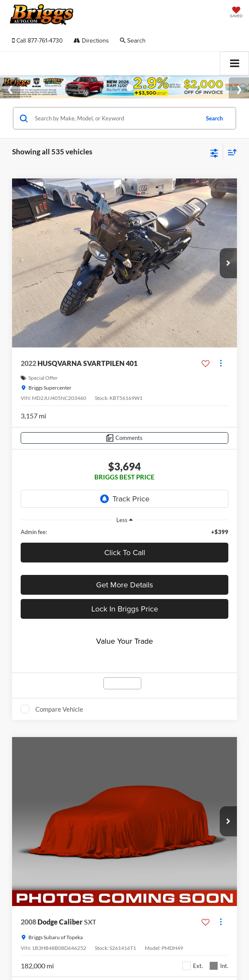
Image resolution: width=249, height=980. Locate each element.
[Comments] (124, 438)
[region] (124, 532)
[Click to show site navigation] (234, 63)
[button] (37, 41)
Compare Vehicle (59, 709)
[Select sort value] (230, 152)
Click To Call (125, 552)
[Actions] (221, 364)
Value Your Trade (124, 641)
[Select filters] (214, 152)
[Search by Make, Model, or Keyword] (116, 118)
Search (214, 118)
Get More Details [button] (124, 585)
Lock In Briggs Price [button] (125, 609)
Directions (91, 40)
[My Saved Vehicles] (236, 13)
